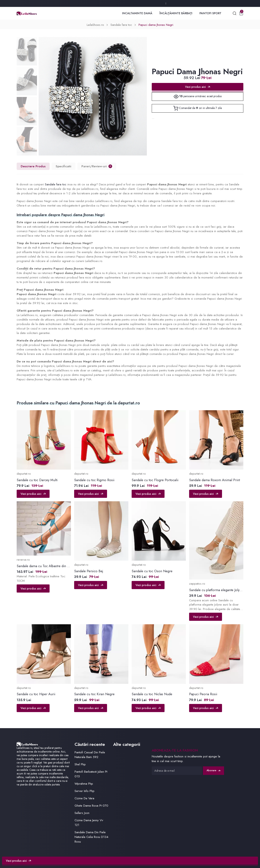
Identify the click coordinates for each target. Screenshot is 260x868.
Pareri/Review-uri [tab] (97, 166)
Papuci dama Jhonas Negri (156, 25)
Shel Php (80, 764)
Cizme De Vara (84, 798)
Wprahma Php (84, 784)
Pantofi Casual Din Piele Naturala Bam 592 (90, 755)
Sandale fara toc (121, 25)
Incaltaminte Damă (137, 13)
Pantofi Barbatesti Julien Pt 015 (91, 774)
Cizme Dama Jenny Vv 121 (89, 823)
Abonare (213, 770)
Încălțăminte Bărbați (176, 13)
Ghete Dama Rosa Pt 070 (91, 806)
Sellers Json (82, 813)
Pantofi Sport (210, 13)
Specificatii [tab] (63, 166)
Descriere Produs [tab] (33, 166)
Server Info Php (84, 791)
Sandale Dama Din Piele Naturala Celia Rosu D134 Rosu (91, 837)
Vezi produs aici (198, 87)
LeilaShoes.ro (95, 25)
